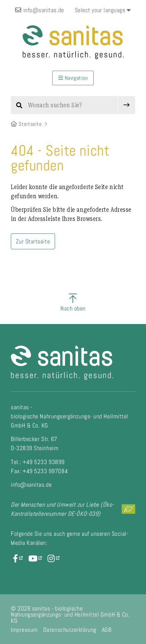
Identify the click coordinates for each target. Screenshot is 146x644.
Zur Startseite (33, 241)
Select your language (103, 10)
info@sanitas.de (39, 10)
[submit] (127, 105)
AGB (107, 630)
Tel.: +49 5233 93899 (38, 462)
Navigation (73, 78)
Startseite (26, 124)
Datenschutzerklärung (70, 630)
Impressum (24, 630)
